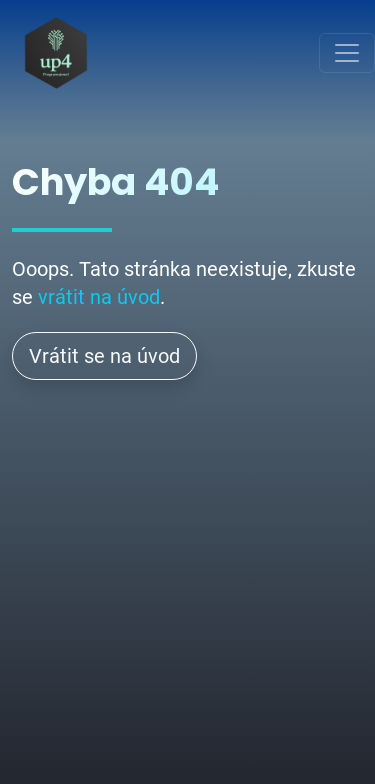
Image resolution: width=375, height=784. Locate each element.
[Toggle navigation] (347, 53)
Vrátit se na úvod (104, 356)
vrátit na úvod (99, 297)
